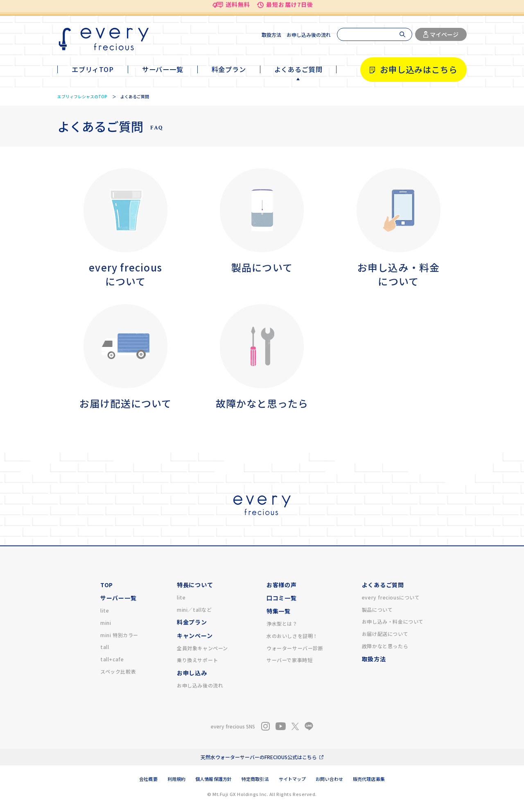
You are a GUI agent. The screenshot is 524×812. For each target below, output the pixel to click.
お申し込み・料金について (393, 621)
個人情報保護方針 (213, 779)
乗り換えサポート (198, 660)
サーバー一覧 (163, 69)
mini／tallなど (194, 610)
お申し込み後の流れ (309, 35)
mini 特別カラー (119, 635)
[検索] (375, 34)
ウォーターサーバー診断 (295, 648)
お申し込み (192, 673)
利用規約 (176, 779)
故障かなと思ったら (385, 646)
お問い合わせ (329, 779)
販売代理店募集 (369, 779)
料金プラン (229, 69)
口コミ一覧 (282, 598)
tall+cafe (112, 659)
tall (105, 647)
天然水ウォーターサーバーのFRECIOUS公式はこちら (259, 757)
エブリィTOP (93, 69)
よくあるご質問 (298, 69)
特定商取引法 (255, 779)
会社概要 (148, 779)
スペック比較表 (118, 671)
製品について (377, 610)
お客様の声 (282, 585)
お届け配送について (385, 634)
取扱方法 (271, 35)
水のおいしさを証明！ (292, 636)
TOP (107, 585)
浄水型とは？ (282, 623)
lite (105, 610)
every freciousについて (391, 597)
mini (106, 623)
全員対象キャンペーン (202, 648)
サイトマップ (292, 779)
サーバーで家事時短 (289, 660)
